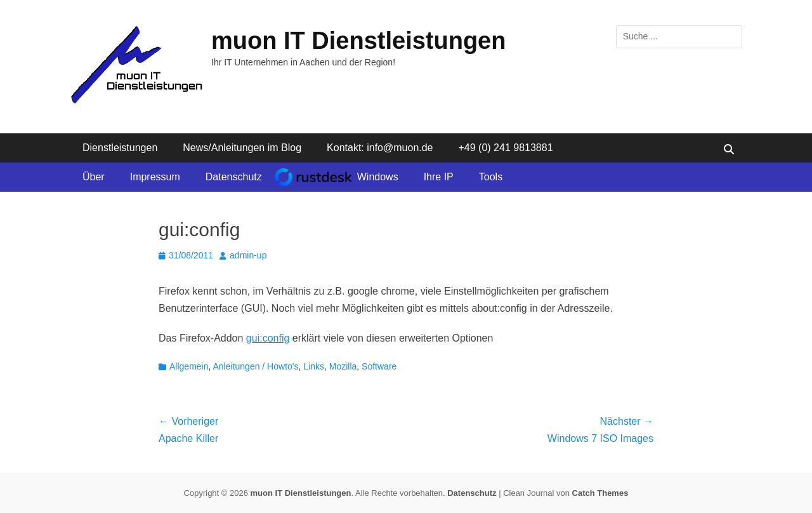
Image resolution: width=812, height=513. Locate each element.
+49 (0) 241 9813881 (506, 148)
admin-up (248, 255)
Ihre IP (439, 177)
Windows (378, 177)
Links (314, 366)
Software (379, 366)
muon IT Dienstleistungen (358, 41)
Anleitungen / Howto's (256, 366)
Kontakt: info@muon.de (380, 148)
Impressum (155, 177)
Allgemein (189, 366)
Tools (491, 177)
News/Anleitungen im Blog (242, 148)
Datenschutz (234, 177)
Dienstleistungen (120, 148)
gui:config (268, 338)
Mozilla (343, 366)
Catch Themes (600, 493)
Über (94, 177)
